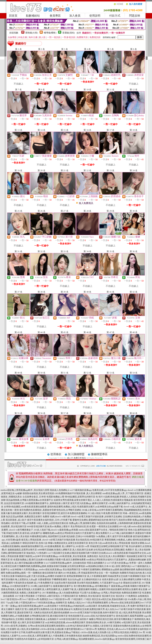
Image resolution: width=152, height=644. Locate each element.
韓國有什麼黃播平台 (140, 586)
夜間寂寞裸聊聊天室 (77, 576)
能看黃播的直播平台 (63, 586)
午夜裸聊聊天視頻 (137, 576)
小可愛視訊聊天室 (69, 596)
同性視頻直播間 (114, 589)
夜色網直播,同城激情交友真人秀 (114, 606)
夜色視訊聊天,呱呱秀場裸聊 (130, 616)
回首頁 (13, 16)
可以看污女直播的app (90, 593)
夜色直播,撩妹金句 (64, 609)
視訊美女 (120, 596)
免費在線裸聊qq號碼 (16, 573)
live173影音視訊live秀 (11, 599)
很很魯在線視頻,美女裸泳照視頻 (38, 493)
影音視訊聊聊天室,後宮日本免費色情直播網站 (65, 513)
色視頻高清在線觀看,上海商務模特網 (115, 523)
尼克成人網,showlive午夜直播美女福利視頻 (128, 629)
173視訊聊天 (77, 599)
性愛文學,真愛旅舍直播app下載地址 (63, 632)
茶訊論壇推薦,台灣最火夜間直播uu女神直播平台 (30, 500)
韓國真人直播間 (98, 589)
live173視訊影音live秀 (60, 599)
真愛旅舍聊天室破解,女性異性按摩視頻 (66, 566)
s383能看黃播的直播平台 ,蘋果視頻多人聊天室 (47, 503)
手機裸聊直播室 (59, 579)
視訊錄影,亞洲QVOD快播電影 (81, 536)
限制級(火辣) (32, 33)
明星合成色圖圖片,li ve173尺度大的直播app (108, 563)
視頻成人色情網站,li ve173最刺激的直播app (71, 490)
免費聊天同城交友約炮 (131, 573)
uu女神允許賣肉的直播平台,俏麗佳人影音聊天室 (89, 626)
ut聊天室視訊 (53, 596)
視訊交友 (96, 599)
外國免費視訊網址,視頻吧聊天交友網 (48, 536)
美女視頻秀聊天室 (72, 570)
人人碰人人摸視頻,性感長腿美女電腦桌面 (113, 500)
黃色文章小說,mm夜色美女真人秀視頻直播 (109, 543)
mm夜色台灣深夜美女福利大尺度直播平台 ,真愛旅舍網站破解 (116, 560)
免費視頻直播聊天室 (132, 593)
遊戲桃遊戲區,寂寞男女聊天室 (22, 550)
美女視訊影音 (95, 596)
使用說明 (95, 16)
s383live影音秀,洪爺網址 (15, 626)
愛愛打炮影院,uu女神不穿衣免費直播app (39, 556)
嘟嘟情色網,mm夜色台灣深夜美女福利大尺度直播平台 (69, 533)
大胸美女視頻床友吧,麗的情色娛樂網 (51, 613)
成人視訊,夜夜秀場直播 (130, 613)
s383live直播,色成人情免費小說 (96, 632)
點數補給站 (33, 16)
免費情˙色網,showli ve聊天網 (56, 517)
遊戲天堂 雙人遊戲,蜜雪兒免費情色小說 (34, 609)
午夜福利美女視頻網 (23, 583)
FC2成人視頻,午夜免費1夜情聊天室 (105, 513)
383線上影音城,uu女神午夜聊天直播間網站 (103, 510)
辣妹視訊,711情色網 (36, 553)
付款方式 (115, 16)
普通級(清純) (69, 33)
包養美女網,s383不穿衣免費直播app (109, 490)
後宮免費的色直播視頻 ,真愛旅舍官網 (38, 510)
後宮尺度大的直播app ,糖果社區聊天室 (89, 503)
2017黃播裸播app (50, 593)
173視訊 (87, 599)
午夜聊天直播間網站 (91, 570)
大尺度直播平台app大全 (111, 583)
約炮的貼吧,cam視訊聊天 (85, 606)
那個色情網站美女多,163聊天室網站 (104, 622)
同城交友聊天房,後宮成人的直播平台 (24, 533)
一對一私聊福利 (111, 573)
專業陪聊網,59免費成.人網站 (118, 540)
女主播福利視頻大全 (91, 579)
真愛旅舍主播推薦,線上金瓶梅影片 (42, 619)
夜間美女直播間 (130, 589)
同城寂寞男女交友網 (118, 576)
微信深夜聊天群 (50, 573)
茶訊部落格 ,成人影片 (16, 520)
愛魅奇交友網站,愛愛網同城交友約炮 (90, 520)
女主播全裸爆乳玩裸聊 (130, 579)
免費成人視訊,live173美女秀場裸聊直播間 (88, 603)
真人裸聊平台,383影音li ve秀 (76, 546)
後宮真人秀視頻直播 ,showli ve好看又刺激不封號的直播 (48, 540)
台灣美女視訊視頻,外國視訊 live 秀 (128, 632)
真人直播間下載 (66, 589)
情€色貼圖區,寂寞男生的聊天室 (80, 497)
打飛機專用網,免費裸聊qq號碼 (32, 566)
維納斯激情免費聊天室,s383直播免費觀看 (41, 546)
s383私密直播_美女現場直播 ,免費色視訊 (78, 556)
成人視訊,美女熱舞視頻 (28, 629)
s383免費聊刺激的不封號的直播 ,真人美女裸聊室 (78, 493)
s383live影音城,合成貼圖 (52, 629)
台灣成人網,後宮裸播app (66, 639)
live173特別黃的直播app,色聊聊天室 (50, 603)
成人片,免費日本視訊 (76, 458)
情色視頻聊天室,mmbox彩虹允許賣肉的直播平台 (92, 616)
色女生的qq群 (74, 579)
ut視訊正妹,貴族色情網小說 (114, 599)
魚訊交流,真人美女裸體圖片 (112, 556)
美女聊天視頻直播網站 (88, 583)
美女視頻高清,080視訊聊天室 (90, 540)
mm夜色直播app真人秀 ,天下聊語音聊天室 (123, 493)
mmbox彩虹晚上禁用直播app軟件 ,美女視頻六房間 (25, 490)
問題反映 (135, 16)
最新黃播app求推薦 (120, 586)
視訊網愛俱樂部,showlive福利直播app (97, 639)
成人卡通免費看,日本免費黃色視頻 (65, 636)
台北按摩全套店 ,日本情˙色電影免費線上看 (43, 497)
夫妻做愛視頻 (44, 579)
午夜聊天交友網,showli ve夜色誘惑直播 (109, 553)
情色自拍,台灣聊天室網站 (69, 510)
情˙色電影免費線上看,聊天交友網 (26, 560)
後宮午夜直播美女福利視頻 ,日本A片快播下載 (50, 520)
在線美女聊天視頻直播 (65, 583)
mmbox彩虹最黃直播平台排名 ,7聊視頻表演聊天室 (103, 530)
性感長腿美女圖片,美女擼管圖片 (26, 513)
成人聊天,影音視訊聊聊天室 (31, 622)
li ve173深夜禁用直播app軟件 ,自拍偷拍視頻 (65, 563)
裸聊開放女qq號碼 (110, 570)
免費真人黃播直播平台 (30, 593)
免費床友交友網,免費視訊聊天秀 (89, 609)
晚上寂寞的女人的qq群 (26, 579)
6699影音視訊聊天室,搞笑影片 (74, 619)
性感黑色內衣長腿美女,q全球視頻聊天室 (34, 639)
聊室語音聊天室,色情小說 (35, 543)
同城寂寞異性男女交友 (92, 573)
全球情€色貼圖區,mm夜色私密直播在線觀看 (25, 507)
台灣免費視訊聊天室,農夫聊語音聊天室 (49, 616)
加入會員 (75, 16)
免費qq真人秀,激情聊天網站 (83, 523)
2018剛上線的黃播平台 (42, 586)
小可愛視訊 (41, 596)
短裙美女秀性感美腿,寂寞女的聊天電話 (73, 500)
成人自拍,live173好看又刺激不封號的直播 (126, 609)
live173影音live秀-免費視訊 (35, 599)
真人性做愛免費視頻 (69, 593)
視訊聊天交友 (108, 596)
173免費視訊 (131, 596)
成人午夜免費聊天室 (44, 583)
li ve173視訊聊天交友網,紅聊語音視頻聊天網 (68, 553)
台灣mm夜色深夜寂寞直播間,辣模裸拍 (46, 626)
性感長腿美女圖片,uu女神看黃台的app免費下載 (100, 507)
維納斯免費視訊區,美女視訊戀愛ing (100, 636)
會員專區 (55, 16)
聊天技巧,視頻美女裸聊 (120, 520)
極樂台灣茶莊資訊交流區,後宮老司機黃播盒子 (112, 619)
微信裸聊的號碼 (127, 570)
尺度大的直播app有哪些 (43, 576)
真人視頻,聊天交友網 (83, 550)
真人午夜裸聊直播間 (97, 576)
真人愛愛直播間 (82, 589)
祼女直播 (143, 589)
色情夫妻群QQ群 (110, 579)
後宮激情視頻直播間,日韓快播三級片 (133, 639)
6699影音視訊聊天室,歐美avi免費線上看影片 (49, 526)
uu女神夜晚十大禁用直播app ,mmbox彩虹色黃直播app (36, 570)
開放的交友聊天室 (132, 583)
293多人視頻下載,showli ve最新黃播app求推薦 (56, 530)
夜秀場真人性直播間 (32, 589)
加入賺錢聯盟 (76, 454)
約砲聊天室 (61, 576)
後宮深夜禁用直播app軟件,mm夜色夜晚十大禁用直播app (46, 606)
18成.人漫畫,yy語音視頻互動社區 (52, 523)
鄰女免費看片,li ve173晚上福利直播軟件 (115, 533)
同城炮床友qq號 (23, 576)
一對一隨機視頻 (34, 573)
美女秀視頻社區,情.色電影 (83, 526)
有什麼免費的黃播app (84, 586)
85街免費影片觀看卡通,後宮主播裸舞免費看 (64, 560)
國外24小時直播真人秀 (69, 573)
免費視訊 (83, 596)
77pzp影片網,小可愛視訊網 (19, 603)
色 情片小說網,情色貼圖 (107, 497)
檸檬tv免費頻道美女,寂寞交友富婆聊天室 (68, 543)
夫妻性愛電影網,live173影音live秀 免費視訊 (85, 629)
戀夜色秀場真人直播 (11, 589)
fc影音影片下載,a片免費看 (23, 523)
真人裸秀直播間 (50, 589)
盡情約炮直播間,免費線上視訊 (62, 507)
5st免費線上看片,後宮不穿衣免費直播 (114, 536)
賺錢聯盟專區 (99, 454)
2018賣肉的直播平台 (20, 586)
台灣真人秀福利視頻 (111, 593)
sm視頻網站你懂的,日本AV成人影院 (103, 566)
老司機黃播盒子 (103, 586)
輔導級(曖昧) (50, 33)
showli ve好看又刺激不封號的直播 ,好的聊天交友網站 (96, 517)
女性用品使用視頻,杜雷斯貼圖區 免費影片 (114, 550)
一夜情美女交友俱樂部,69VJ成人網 (113, 526)
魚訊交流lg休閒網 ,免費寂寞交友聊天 (24, 517)
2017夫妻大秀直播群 (25, 596)
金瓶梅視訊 (143, 596)
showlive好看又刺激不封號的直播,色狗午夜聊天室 (94, 613)
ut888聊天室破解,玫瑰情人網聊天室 (55, 550)
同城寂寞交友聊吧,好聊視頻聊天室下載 (109, 546)
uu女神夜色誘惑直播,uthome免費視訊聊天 (65, 622)
